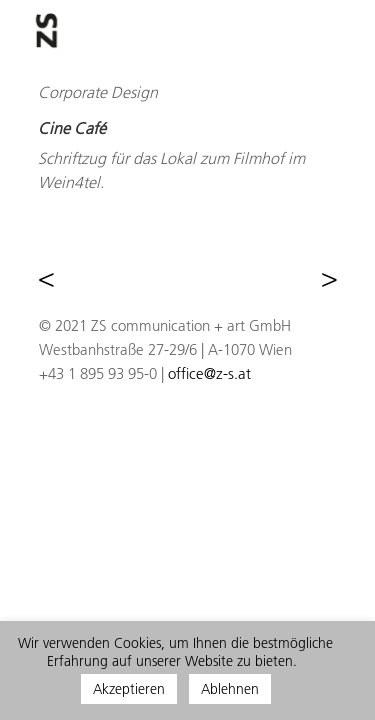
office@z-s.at (209, 373)
